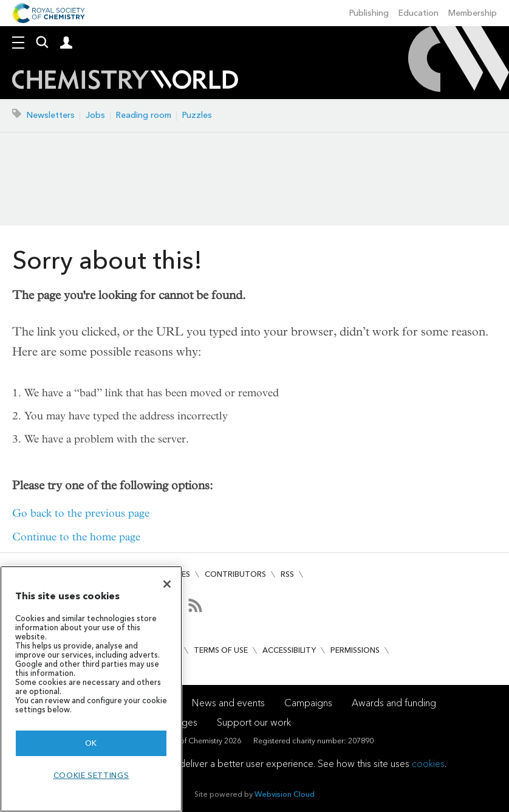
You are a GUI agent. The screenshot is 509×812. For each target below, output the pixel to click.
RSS (287, 574)
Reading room (144, 115)
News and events (228, 703)
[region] (91, 689)
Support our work (254, 722)
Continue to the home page (76, 537)
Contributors (235, 574)
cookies (428, 764)
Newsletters (51, 115)
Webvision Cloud (285, 794)
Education (418, 13)
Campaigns (308, 703)
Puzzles (197, 115)
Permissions (355, 650)
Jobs (95, 115)
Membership (473, 13)
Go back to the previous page (81, 513)
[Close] (167, 584)
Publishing (369, 13)
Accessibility (289, 650)
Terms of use (221, 650)
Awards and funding (394, 703)
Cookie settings (91, 775)
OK (91, 743)
